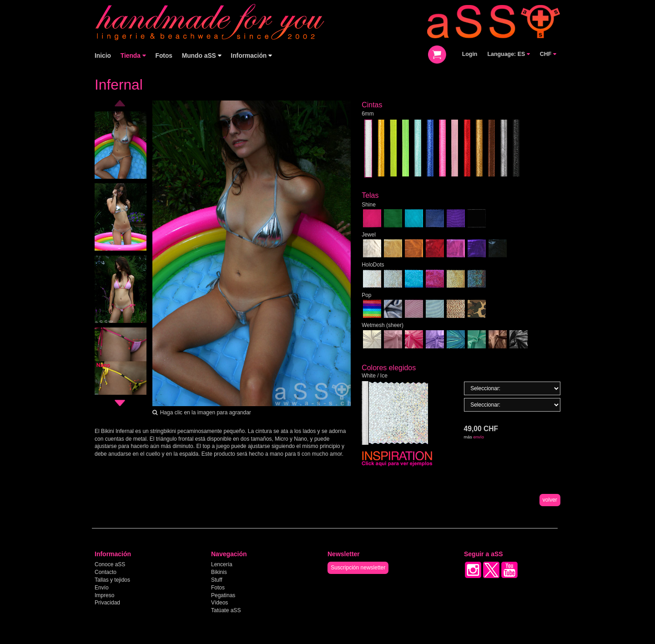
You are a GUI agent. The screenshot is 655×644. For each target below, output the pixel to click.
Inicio (103, 56)
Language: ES (508, 54)
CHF (548, 54)
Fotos (164, 56)
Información (251, 56)
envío (478, 437)
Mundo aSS (202, 56)
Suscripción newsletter (358, 568)
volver (550, 500)
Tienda (133, 56)
